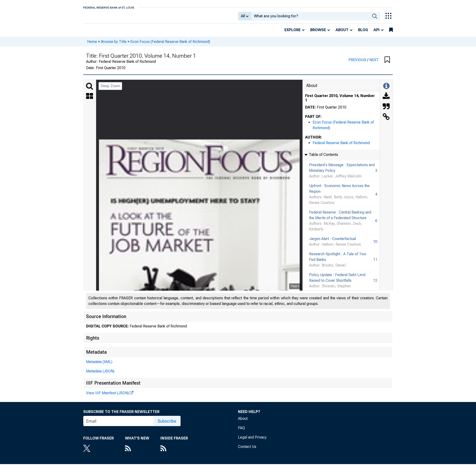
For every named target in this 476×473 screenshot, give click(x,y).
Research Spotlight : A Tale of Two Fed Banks (338, 260)
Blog (363, 33)
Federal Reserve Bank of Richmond (341, 146)
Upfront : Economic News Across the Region (339, 192)
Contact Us (247, 450)
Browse (318, 33)
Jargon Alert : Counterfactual (332, 242)
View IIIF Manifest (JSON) (108, 396)
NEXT (374, 63)
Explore (293, 33)
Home (92, 45)
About (342, 33)
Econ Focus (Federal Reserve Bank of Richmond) (170, 45)
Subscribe (167, 424)
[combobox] (310, 18)
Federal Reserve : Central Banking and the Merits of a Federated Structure (340, 218)
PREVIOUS (358, 63)
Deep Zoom (110, 89)
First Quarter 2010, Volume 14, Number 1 (340, 101)
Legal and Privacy (252, 441)
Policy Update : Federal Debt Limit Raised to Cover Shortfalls (337, 281)
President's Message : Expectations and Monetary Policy (342, 171)
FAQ (241, 431)
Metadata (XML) (99, 365)
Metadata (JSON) (100, 374)
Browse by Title (114, 45)
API (377, 33)
